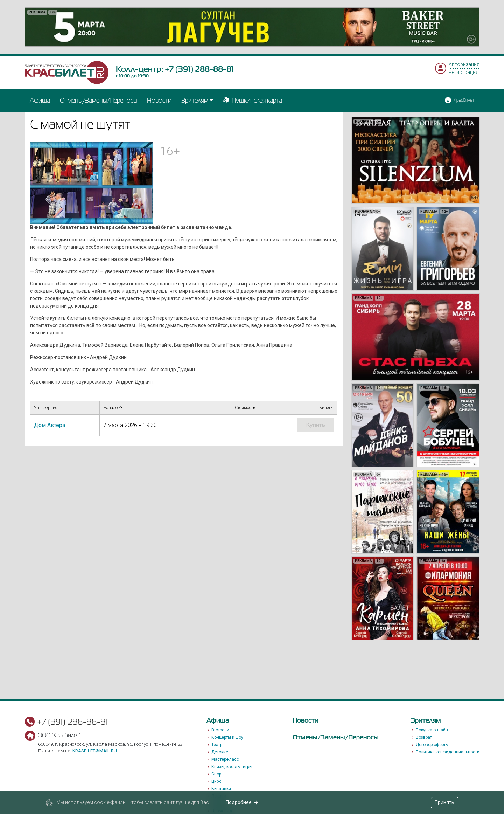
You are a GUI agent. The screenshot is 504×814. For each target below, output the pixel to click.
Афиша (40, 100)
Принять (444, 802)
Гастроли (220, 730)
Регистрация (464, 72)
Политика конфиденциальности (448, 752)
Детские (220, 752)
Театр (217, 745)
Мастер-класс (225, 759)
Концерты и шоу (227, 737)
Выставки (221, 789)
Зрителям (195, 100)
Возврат (424, 737)
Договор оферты (432, 745)
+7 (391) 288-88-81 (199, 69)
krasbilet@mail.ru (95, 751)
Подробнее (242, 802)
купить (316, 425)
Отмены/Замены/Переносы (99, 100)
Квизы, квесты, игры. (232, 767)
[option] (252, 27)
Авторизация (464, 64)
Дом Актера (50, 425)
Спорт (217, 774)
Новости (159, 100)
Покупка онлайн (432, 730)
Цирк (216, 781)
